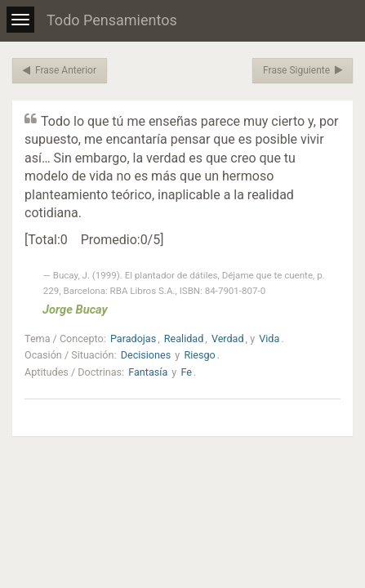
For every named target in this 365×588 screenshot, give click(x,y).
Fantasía (148, 372)
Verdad (228, 339)
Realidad (184, 339)
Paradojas (133, 339)
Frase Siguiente (303, 70)
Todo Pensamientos (112, 20)
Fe (186, 372)
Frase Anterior (60, 70)
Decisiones (146, 355)
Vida (269, 339)
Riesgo (199, 355)
